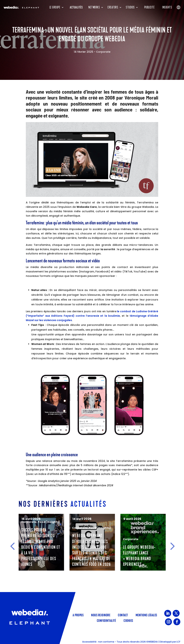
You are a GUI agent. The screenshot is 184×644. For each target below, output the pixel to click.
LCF (178, 642)
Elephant (26, 522)
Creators (113, 7)
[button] (12, 546)
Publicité (149, 7)
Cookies (128, 620)
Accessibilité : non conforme (98, 642)
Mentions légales (146, 615)
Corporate (103, 52)
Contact (123, 615)
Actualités (76, 7)
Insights (167, 7)
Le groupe (55, 7)
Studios (130, 7)
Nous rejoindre (101, 615)
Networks (94, 7)
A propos (78, 615)
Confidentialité (106, 620)
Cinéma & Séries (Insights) (39, 518)
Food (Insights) (99, 522)
